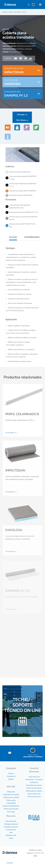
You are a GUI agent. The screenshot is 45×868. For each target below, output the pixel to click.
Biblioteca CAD (11, 835)
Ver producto (11, 436)
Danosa (11, 773)
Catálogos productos (11, 824)
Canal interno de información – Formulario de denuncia (34, 780)
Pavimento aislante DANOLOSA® (21, 195)
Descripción (13, 237)
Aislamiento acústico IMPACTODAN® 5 (23, 191)
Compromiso (11, 776)
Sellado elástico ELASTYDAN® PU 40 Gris (22, 225)
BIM (11, 833)
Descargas (21, 115)
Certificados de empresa (11, 795)
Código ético (11, 792)
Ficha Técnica (21, 120)
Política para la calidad (11, 797)
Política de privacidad (11, 809)
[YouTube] (10, 753)
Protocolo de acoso (34, 797)
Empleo (11, 779)
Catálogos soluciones (11, 827)
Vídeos (11, 838)
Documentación (11, 821)
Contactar (10, 863)
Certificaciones (11, 830)
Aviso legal (11, 812)
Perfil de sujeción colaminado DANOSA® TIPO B (23, 218)
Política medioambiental (11, 806)
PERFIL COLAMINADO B (22, 417)
